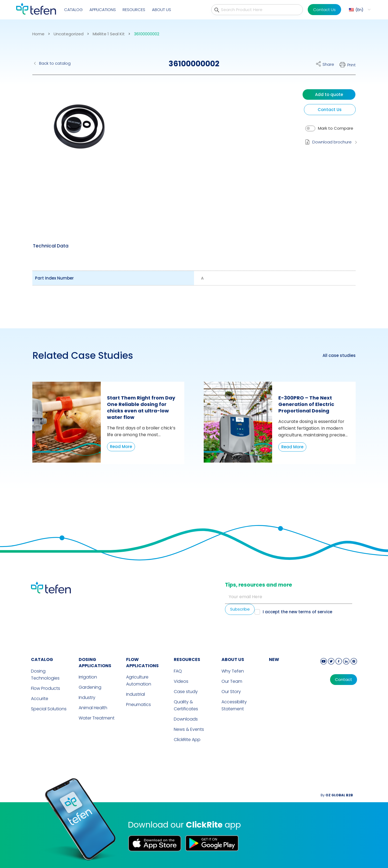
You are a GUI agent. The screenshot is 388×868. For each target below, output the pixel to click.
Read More (121, 447)
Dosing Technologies (45, 675)
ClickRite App (187, 740)
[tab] (51, 246)
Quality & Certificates (186, 705)
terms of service (315, 612)
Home (38, 34)
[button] (79, 147)
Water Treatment (97, 718)
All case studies (339, 356)
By (337, 795)
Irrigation (88, 677)
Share (328, 64)
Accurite (40, 699)
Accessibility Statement (234, 705)
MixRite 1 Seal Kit (109, 34)
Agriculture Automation (139, 681)
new (274, 659)
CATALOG (42, 659)
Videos (181, 681)
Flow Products (46, 688)
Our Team (232, 681)
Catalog (73, 10)
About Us (162, 10)
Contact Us (324, 10)
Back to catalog (55, 63)
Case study (186, 692)
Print (351, 65)
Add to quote (329, 94)
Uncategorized (69, 34)
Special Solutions (49, 709)
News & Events (189, 729)
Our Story (231, 692)
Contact (344, 680)
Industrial (136, 694)
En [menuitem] (359, 10)
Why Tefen (233, 671)
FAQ (178, 671)
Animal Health (93, 708)
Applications (103, 10)
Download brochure (332, 142)
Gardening (90, 687)
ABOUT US (233, 659)
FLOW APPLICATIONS (142, 663)
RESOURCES (187, 659)
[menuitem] (359, 10)
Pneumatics (138, 705)
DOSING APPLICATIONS (95, 663)
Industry (87, 697)
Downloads (186, 719)
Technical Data (51, 246)
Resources (134, 10)
